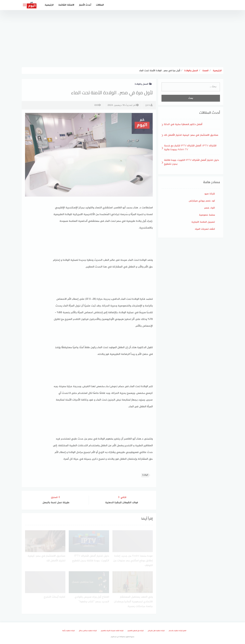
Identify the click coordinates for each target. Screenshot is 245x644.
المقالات (100, 5)
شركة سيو (210, 194)
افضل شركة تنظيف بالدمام (177, 631)
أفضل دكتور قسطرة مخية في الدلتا (183, 125)
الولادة (145, 475)
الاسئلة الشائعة (66, 5)
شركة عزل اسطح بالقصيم (136, 631)
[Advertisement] (122, 39)
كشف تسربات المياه (205, 229)
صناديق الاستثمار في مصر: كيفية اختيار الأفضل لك (191, 135)
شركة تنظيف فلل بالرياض (156, 631)
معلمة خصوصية (207, 215)
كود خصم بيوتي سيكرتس (202, 201)
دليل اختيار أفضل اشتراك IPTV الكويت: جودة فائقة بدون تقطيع (191, 162)
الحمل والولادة (143, 84)
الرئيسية (49, 5)
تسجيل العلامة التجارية (203, 222)
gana (149, 105)
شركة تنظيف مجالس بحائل (88, 631)
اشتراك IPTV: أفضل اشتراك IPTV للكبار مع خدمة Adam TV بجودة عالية (190, 148)
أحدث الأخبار (85, 5)
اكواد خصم (210, 208)
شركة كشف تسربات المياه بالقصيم (112, 631)
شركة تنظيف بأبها (68, 631)
